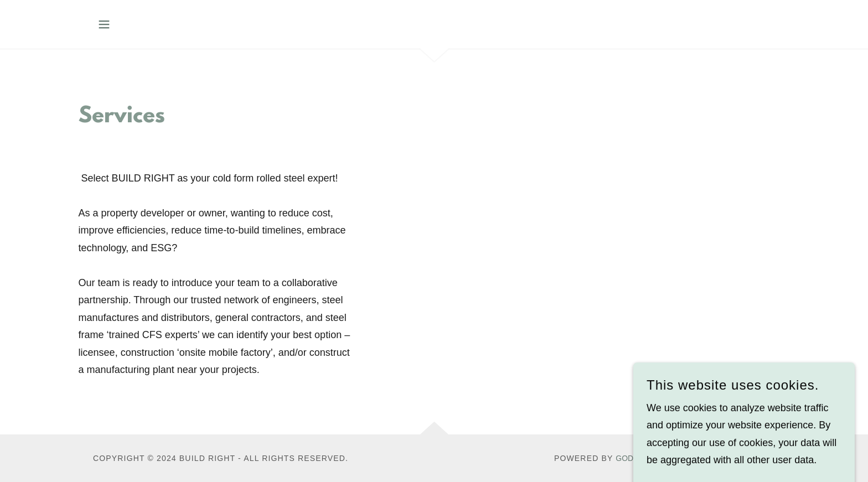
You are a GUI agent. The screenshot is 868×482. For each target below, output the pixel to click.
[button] (104, 24)
